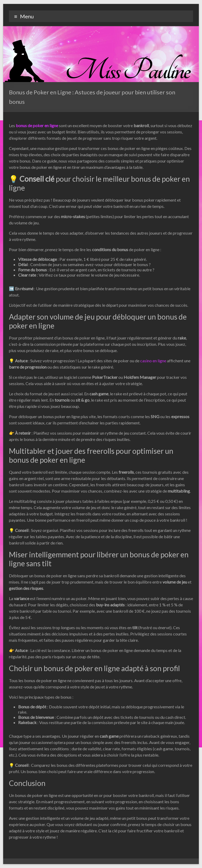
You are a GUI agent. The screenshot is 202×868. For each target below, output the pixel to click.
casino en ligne (153, 361)
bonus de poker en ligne (37, 125)
